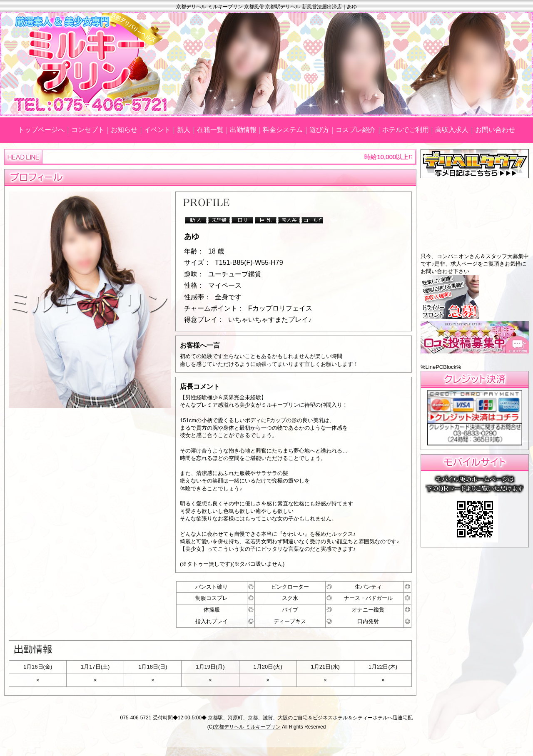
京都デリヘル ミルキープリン (247, 727)
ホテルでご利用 (406, 130)
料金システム (283, 130)
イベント (157, 130)
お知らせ (124, 130)
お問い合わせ (495, 130)
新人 (184, 130)
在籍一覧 (210, 130)
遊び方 (319, 130)
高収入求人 (452, 130)
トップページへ (41, 130)
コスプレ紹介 (356, 130)
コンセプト (88, 130)
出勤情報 (243, 130)
